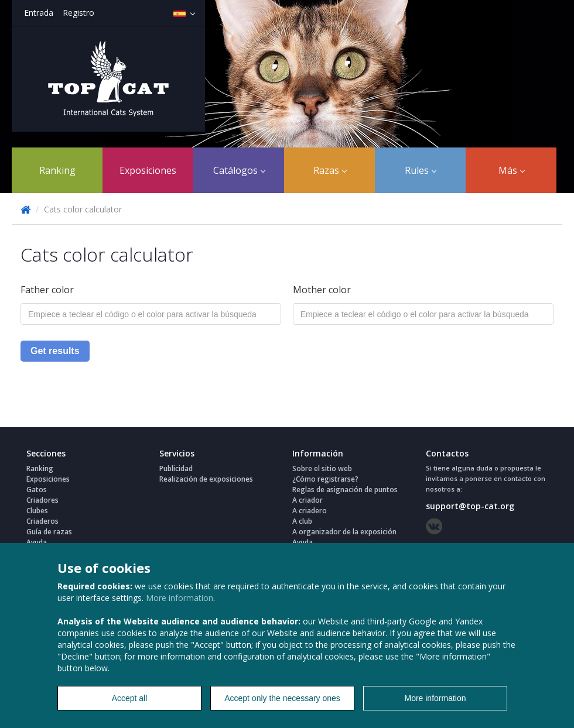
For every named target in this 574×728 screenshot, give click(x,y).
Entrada (39, 13)
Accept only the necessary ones (282, 698)
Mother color (322, 290)
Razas (330, 170)
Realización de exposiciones (206, 479)
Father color (47, 290)
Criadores (42, 500)
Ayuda (37, 542)
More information (180, 598)
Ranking (57, 170)
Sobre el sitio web (322, 468)
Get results (55, 351)
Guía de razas (49, 532)
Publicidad (176, 468)
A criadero (310, 511)
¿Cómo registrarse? (325, 479)
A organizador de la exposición (344, 532)
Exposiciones (148, 170)
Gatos (37, 490)
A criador (307, 500)
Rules (421, 170)
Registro (78, 13)
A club (302, 521)
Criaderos (42, 521)
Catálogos (239, 170)
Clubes (37, 511)
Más (512, 170)
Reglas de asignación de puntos (345, 490)
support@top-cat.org (470, 506)
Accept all (130, 698)
